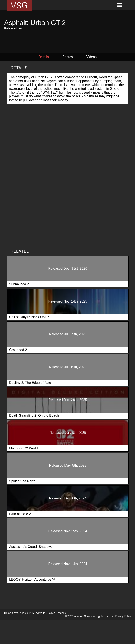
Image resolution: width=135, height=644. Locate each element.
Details (44, 57)
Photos (68, 57)
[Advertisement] (67, 201)
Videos (91, 57)
